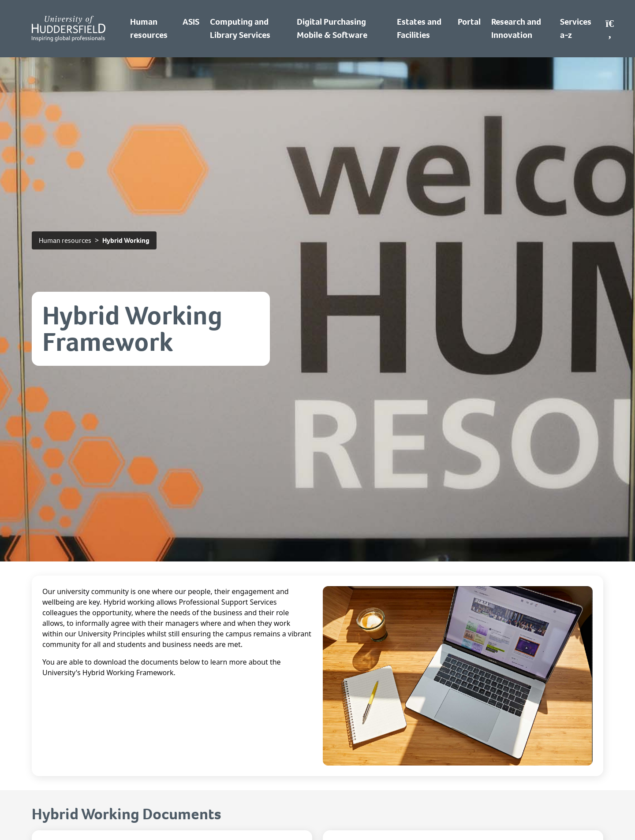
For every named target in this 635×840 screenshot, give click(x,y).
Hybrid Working (126, 240)
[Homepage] (69, 29)
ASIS (191, 22)
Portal (469, 22)
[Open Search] (610, 29)
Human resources (65, 240)
